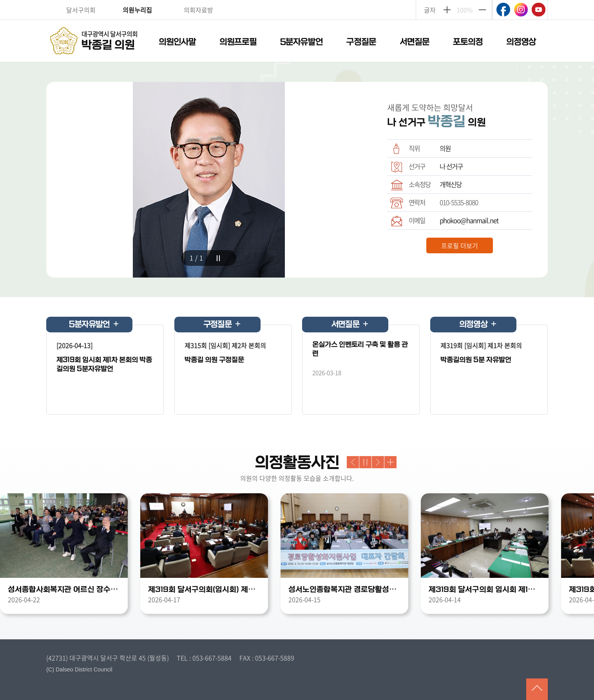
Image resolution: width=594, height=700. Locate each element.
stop (218, 258)
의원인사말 (177, 42)
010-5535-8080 (459, 202)
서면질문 (415, 42)
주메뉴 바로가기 (297, 1)
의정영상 (521, 42)
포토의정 (468, 42)
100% (465, 10)
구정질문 (361, 42)
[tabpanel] (209, 180)
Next (378, 462)
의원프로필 (238, 42)
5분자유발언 (302, 42)
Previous (353, 462)
